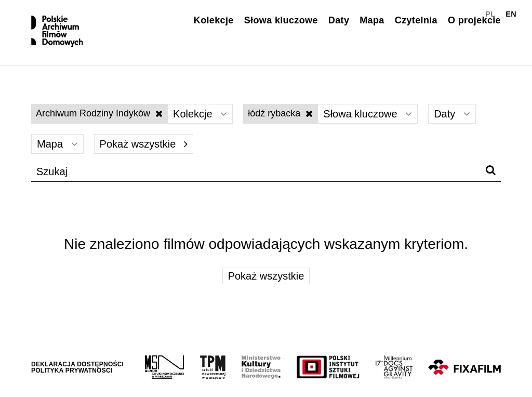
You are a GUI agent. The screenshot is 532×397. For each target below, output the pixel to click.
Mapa (372, 20)
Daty (339, 20)
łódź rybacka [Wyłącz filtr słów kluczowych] (280, 113)
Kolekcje (214, 20)
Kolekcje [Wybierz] (200, 114)
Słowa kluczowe (281, 20)
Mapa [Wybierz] (57, 144)
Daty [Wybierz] (452, 114)
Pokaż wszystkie (144, 144)
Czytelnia (416, 20)
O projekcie (474, 20)
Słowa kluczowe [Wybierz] (368, 114)
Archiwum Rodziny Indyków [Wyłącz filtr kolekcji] (99, 113)
